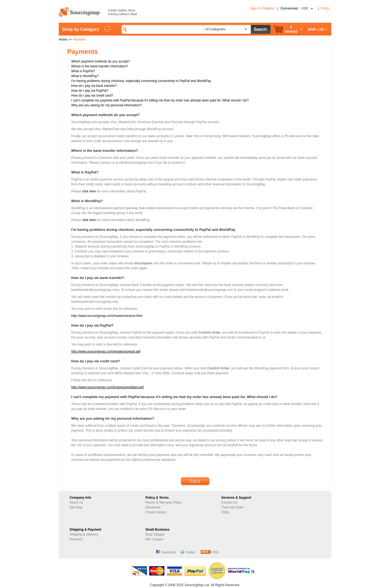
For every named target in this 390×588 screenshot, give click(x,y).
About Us (76, 502)
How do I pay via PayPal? (90, 91)
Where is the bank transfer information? (100, 66)
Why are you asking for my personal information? (107, 105)
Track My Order (233, 507)
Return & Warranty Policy (164, 502)
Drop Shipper (155, 534)
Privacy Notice (156, 512)
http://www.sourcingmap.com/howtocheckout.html (107, 316)
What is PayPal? (83, 71)
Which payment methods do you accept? (101, 61)
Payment (76, 539)
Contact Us (229, 502)
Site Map (76, 507)
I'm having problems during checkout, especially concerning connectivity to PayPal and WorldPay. (141, 81)
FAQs (325, 8)
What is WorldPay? (85, 76)
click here (89, 191)
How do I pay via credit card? (92, 96)
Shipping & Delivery (84, 534)
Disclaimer (153, 507)
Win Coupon (154, 539)
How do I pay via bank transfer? (94, 86)
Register (269, 8)
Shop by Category (81, 29)
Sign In (255, 8)
